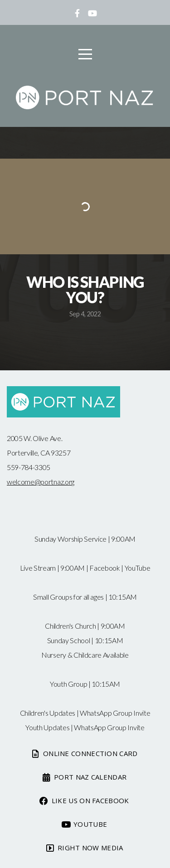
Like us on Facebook (84, 800)
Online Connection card (84, 753)
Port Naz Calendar (84, 777)
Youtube (84, 824)
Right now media (84, 848)
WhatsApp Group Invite (115, 713)
